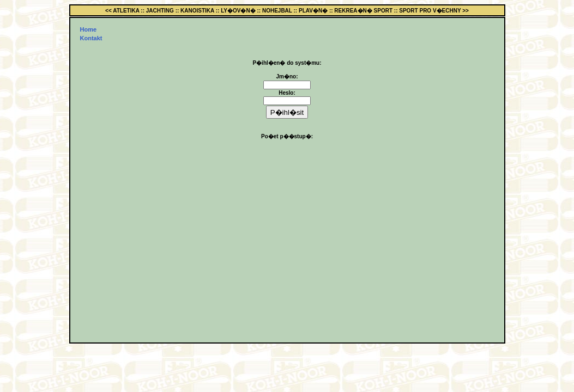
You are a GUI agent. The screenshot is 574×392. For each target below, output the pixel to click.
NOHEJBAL (277, 11)
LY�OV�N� (238, 11)
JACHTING (160, 11)
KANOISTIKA (197, 11)
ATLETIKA (126, 11)
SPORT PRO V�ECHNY (430, 11)
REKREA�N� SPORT (363, 11)
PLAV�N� (313, 11)
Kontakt (91, 38)
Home (89, 29)
